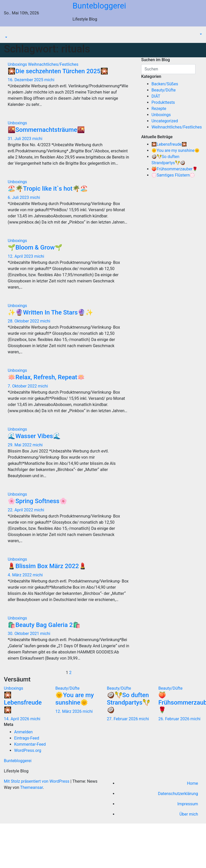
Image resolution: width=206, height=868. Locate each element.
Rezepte (159, 109)
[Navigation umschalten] (7, 33)
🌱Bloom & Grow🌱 (35, 247)
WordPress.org (28, 750)
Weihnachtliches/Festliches (53, 64)
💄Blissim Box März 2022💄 (47, 566)
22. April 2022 (21, 510)
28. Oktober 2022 (24, 321)
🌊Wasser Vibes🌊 (34, 436)
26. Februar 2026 (174, 719)
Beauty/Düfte (164, 90)
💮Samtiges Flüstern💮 (173, 175)
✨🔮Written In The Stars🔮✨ (50, 312)
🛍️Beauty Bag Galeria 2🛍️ (44, 625)
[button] (6, 38)
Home (192, 783)
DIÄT (156, 96)
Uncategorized (165, 121)
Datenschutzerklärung (178, 794)
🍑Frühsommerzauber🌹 (174, 169)
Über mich (189, 814)
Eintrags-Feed (27, 738)
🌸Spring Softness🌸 (37, 501)
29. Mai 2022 (20, 445)
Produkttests (163, 102)
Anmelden (23, 732)
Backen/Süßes (165, 84)
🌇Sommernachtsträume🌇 (46, 130)
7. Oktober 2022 (23, 386)
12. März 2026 (69, 711)
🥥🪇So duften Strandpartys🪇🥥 (129, 703)
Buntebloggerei (99, 6)
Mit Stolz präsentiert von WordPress (37, 781)
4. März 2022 (20, 575)
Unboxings (18, 64)
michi (49, 80)
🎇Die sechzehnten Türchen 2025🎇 (58, 71)
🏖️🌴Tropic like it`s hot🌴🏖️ (48, 189)
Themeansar (31, 787)
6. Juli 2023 (19, 197)
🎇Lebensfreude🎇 (169, 144)
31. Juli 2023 (20, 139)
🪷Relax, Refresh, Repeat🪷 (46, 377)
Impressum (188, 804)
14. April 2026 (17, 719)
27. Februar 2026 (123, 719)
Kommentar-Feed (30, 744)
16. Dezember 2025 (26, 80)
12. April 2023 (21, 256)
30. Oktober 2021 (24, 634)
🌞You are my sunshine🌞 (176, 150)
